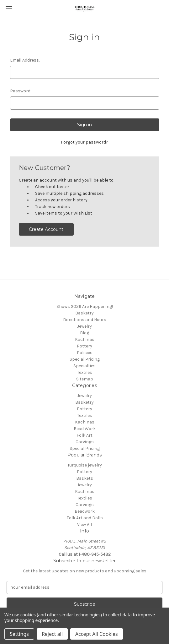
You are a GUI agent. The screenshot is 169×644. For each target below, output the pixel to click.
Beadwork (85, 511)
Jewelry (84, 326)
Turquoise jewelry (85, 465)
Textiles (85, 372)
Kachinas (85, 339)
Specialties (84, 366)
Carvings (85, 442)
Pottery (84, 346)
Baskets (85, 478)
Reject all (52, 634)
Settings (19, 634)
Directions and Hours (85, 320)
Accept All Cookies (97, 634)
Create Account (46, 229)
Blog (84, 333)
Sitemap (85, 379)
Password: (21, 91)
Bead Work (85, 429)
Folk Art (84, 435)
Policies (85, 353)
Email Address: (25, 60)
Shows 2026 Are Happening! (85, 306)
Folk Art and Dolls (85, 518)
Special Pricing (85, 359)
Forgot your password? (84, 142)
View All (84, 524)
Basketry (84, 313)
